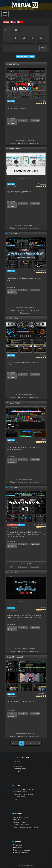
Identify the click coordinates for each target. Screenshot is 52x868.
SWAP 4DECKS (13, 64)
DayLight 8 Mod (14, 149)
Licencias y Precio (20, 769)
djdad (44, 101)
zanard (44, 355)
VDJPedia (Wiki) (19, 797)
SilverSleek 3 (13, 488)
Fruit (45, 440)
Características (19, 766)
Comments (23, 143)
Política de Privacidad (21, 825)
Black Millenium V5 (15, 657)
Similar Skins (24, 311)
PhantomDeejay (41, 270)
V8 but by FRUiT (14, 403)
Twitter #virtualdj (20, 852)
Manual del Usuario (20, 792)
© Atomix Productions (26, 865)
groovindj (43, 184)
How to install (35, 143)
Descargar (17, 761)
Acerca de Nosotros (20, 817)
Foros (15, 799)
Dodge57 (43, 694)
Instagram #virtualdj (22, 850)
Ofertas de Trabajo (20, 822)
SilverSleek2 (13, 234)
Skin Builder (12, 572)
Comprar (16, 764)
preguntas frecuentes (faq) (23, 794)
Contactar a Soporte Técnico (24, 789)
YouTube (17, 848)
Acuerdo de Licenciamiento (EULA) (26, 827)
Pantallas (17, 771)
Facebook (18, 845)
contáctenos (18, 820)
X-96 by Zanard (13, 318)
